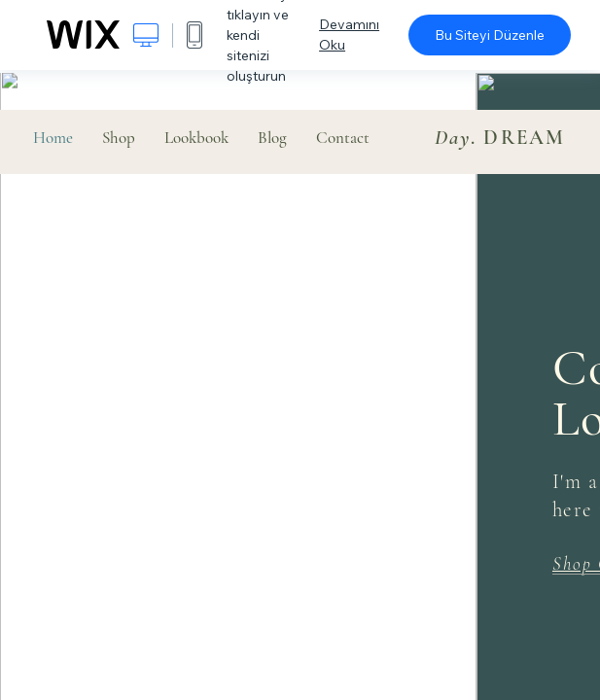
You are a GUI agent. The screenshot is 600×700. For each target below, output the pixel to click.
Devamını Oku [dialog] (349, 35)
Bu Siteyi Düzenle (490, 35)
